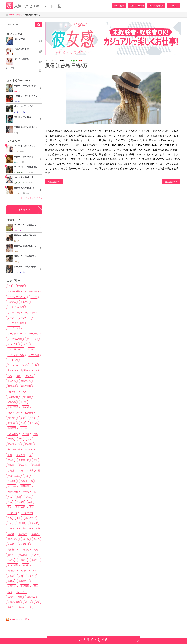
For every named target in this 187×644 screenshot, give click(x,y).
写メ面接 (26, 397)
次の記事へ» (171, 182)
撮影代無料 (13, 492)
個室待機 (12, 386)
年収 (35, 460)
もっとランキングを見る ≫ (32, 198)
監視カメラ (25, 523)
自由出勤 (24, 549)
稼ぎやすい (13, 539)
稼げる (25, 539)
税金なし (24, 534)
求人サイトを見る (94, 640)
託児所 (11, 560)
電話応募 (24, 586)
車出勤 (25, 565)
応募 (26, 476)
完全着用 (28, 444)
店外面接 (35, 465)
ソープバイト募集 (16, 323)
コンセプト (174, 6)
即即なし (33, 418)
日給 (37, 497)
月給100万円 (13, 513)
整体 (35, 492)
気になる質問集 (156, 6)
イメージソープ (31, 291)
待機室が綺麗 (33, 470)
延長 (20, 470)
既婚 (18, 497)
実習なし (28, 449)
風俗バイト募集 (15, 597)
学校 (20, 439)
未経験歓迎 (13, 518)
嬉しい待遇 (119, 6)
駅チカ (27, 602)
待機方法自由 (14, 476)
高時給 (21, 607)
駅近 (37, 602)
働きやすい (13, 391)
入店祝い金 (13, 397)
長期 (20, 576)
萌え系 (11, 555)
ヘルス (31, 349)
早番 (21, 502)
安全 (28, 439)
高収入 (11, 607)
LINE (10, 286)
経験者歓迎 (23, 544)
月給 (23, 507)
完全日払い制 (14, 444)
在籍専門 (12, 428)
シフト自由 (29, 312)
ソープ (11, 318)
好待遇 (25, 434)
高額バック (34, 607)
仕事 (18, 376)
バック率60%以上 (15, 349)
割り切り (12, 418)
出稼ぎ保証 (13, 407)
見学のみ (35, 555)
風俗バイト (21, 592)
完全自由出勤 (14, 449)
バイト (25, 344)
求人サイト (24, 210)
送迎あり (12, 571)
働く (24, 391)
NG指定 (20, 286)
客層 (9, 455)
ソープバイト (24, 318)
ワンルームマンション (18, 365)
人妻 (37, 370)
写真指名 (12, 402)
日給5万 (11, 502)
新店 (9, 497)
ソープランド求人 (16, 334)
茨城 (35, 549)
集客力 (11, 581)
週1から (24, 571)
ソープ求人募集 (15, 339)
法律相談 (35, 518)
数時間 (25, 492)
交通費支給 (25, 370)
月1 (29, 502)
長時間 (11, 576)
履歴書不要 (23, 460)
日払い (27, 497)
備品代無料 (25, 386)
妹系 (35, 434)
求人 (24, 518)
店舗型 (11, 470)
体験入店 (28, 376)
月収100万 (12, 507)
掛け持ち (12, 486)
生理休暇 (12, 523)
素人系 (36, 539)
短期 (22, 528)
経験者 (11, 544)
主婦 (34, 365)
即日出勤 (12, 423)
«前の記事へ (54, 182)
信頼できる (25, 381)
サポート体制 (14, 312)
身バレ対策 (13, 565)
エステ (33, 297)
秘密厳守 (12, 534)
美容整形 (12, 549)
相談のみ (12, 528)
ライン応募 (13, 360)
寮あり (11, 460)
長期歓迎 (31, 576)
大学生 (23, 428)
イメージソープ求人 (17, 297)
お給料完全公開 (137, 6)
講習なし (35, 560)
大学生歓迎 (13, 434)
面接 (35, 586)
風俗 (9, 592)
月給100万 (34, 507)
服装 (34, 513)
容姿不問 (20, 455)
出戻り (23, 402)
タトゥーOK (32, 339)
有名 (25, 513)
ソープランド (14, 328)
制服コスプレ (14, 413)
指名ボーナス (26, 481)
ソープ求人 (33, 334)
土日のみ (33, 423)
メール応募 (33, 355)
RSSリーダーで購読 (20, 619)
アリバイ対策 (14, 291)
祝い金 (32, 528)
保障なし (12, 381)
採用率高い (25, 486)
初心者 (25, 407)
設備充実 (22, 560)
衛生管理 (22, 555)
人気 (9, 376)
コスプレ (24, 302)
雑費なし (12, 586)
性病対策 (12, 481)
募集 (22, 418)
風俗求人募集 (14, 602)
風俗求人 (30, 597)
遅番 (34, 571)
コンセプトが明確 (16, 307)
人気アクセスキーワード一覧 (34, 6)
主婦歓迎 (12, 370)
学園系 (11, 439)
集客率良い (23, 581)
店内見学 (22, 465)
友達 (22, 423)
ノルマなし (13, 344)
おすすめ (12, 302)
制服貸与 (28, 413)
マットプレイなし (16, 355)
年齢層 (11, 465)
